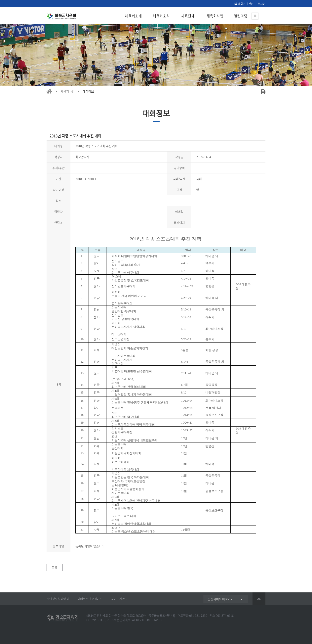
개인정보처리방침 (58, 599)
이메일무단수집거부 (90, 599)
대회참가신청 (244, 4)
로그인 (261, 4)
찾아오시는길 (119, 599)
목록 (55, 568)
